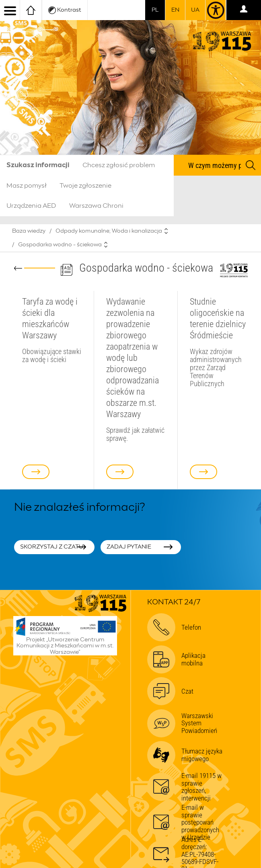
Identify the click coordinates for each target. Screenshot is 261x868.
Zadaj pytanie (129, 547)
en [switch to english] (175, 10)
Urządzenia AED (31, 206)
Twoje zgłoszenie (85, 186)
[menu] (10, 10)
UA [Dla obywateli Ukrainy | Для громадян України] (195, 10)
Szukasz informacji (38, 165)
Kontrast (65, 10)
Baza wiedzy (29, 231)
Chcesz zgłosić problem (119, 165)
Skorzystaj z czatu (52, 547)
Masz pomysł (27, 186)
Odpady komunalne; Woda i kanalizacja (109, 231)
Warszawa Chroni (96, 206)
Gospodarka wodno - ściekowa (60, 245)
